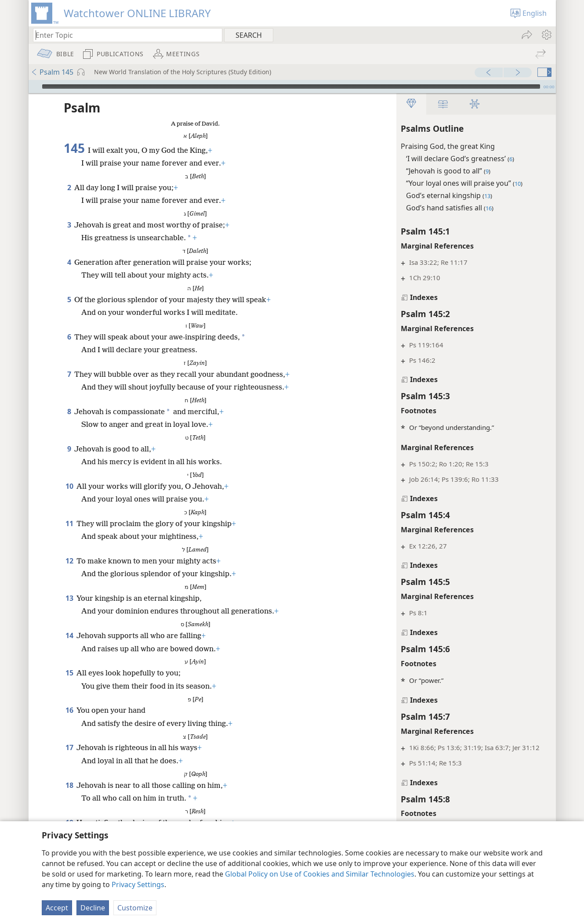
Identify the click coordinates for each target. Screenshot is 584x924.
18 (69, 785)
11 (69, 523)
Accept (57, 908)
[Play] (34, 87)
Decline (93, 908)
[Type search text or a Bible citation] (123, 35)
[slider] (291, 87)
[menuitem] (546, 35)
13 (69, 598)
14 (69, 635)
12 (69, 561)
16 (69, 710)
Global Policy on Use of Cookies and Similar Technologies (320, 874)
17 (69, 747)
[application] (292, 87)
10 (69, 486)
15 (69, 673)
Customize (135, 908)
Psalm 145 (52, 72)
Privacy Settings (138, 884)
